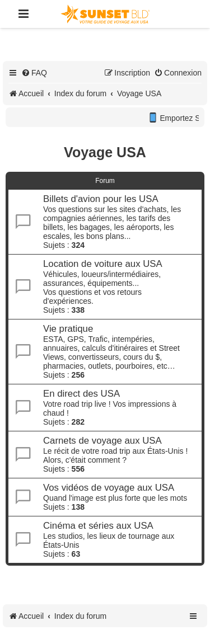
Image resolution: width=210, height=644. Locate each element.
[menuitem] (34, 73)
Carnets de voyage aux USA (102, 441)
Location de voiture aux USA (103, 264)
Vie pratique (68, 329)
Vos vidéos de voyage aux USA (109, 488)
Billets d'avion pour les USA (101, 199)
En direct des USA (81, 394)
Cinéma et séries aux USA (98, 526)
